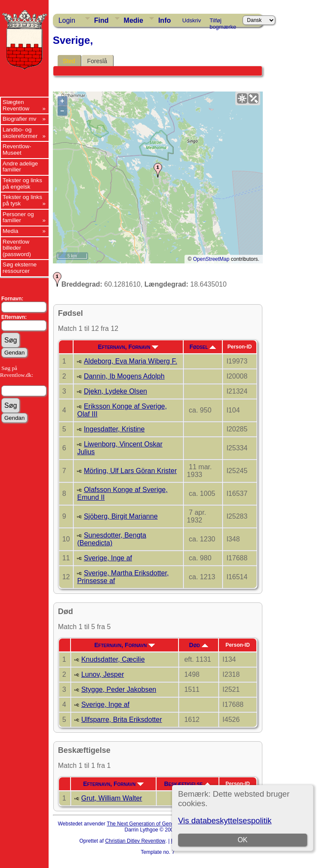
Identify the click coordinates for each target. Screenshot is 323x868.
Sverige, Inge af (108, 558)
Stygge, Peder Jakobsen (119, 689)
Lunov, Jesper (103, 674)
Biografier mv (20, 119)
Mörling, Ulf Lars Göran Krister (130, 471)
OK (243, 840)
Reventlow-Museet (17, 150)
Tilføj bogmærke (223, 22)
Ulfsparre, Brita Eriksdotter (122, 720)
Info (165, 20)
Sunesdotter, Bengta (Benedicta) (111, 539)
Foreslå (97, 61)
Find (102, 20)
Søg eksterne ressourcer (20, 268)
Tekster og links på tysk (22, 200)
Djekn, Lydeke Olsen (115, 391)
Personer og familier (18, 217)
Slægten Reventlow (16, 105)
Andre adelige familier (20, 167)
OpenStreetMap (211, 259)
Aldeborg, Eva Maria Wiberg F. (131, 361)
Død (199, 645)
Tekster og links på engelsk (22, 183)
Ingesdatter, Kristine (114, 429)
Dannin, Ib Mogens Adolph (124, 376)
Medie (134, 20)
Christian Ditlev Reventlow (135, 841)
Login (67, 20)
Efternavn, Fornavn (128, 347)
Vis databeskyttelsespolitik (225, 821)
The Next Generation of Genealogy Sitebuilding (161, 824)
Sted (69, 61)
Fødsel (203, 347)
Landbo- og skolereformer (20, 133)
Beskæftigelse (187, 784)
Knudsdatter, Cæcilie (113, 659)
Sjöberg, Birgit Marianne (121, 516)
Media (10, 231)
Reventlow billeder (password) (17, 248)
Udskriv (192, 20)
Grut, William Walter (112, 798)
